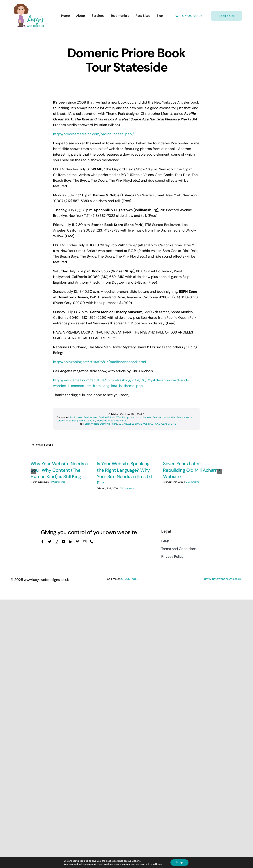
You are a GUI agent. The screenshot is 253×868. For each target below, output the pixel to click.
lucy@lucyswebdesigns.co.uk (222, 639)
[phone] (92, 602)
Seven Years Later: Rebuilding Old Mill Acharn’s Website (192, 470)
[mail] (85, 602)
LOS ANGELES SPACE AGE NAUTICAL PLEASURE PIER (148, 424)
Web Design (85, 417)
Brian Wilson (92, 424)
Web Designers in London (81, 421)
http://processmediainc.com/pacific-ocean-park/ (93, 134)
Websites (102, 421)
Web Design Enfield (104, 417)
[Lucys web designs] (29, 5)
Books (73, 417)
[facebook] (43, 602)
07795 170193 (192, 16)
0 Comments (58, 482)
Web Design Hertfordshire (131, 417)
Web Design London (158, 417)
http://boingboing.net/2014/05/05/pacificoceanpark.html (99, 362)
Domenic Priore (109, 424)
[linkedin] (71, 602)
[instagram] (57, 602)
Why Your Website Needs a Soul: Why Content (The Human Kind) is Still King (59, 470)
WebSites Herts (117, 421)
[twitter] (50, 602)
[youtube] (64, 602)
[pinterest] (78, 602)
